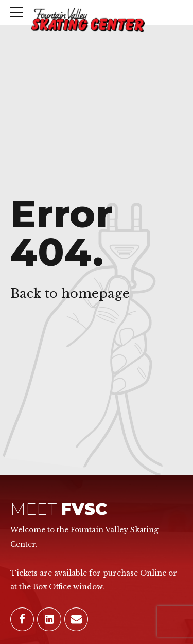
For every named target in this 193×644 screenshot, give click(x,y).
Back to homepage (70, 293)
